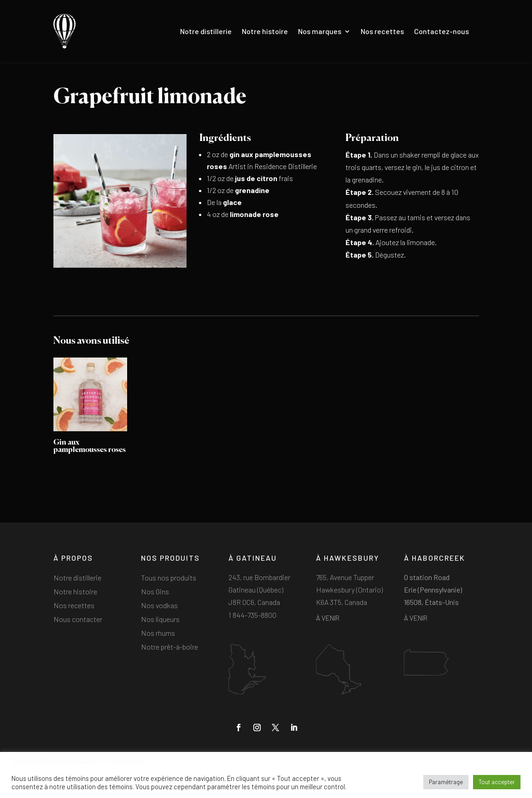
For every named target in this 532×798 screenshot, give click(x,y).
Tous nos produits (169, 578)
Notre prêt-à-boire (170, 647)
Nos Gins (155, 592)
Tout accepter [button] (497, 782)
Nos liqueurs (160, 620)
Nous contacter (78, 620)
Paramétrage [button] (446, 782)
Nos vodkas (159, 606)
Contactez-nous (441, 31)
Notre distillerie (206, 31)
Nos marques (320, 31)
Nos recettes (382, 31)
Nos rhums (158, 634)
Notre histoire (265, 31)
